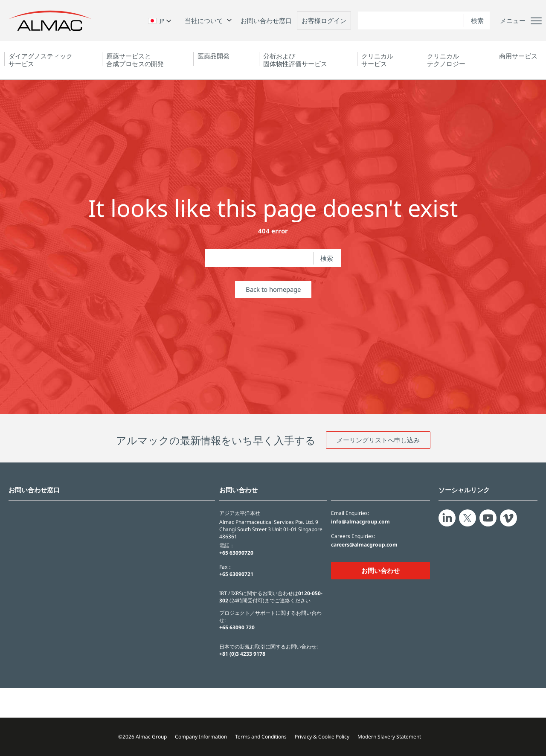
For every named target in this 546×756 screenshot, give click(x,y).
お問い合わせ (380, 570)
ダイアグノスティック (41, 60)
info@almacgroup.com (360, 522)
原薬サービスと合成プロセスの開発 (135, 60)
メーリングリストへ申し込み (378, 440)
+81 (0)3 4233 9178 (242, 654)
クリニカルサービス (377, 60)
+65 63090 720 (237, 627)
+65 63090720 (236, 553)
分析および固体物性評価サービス (295, 60)
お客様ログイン (324, 20)
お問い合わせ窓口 (266, 20)
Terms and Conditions (261, 737)
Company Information (201, 737)
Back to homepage (273, 289)
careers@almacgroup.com (364, 545)
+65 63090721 (236, 574)
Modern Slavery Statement (389, 737)
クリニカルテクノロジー (446, 60)
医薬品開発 (213, 56)
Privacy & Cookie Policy (322, 737)
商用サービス (518, 56)
